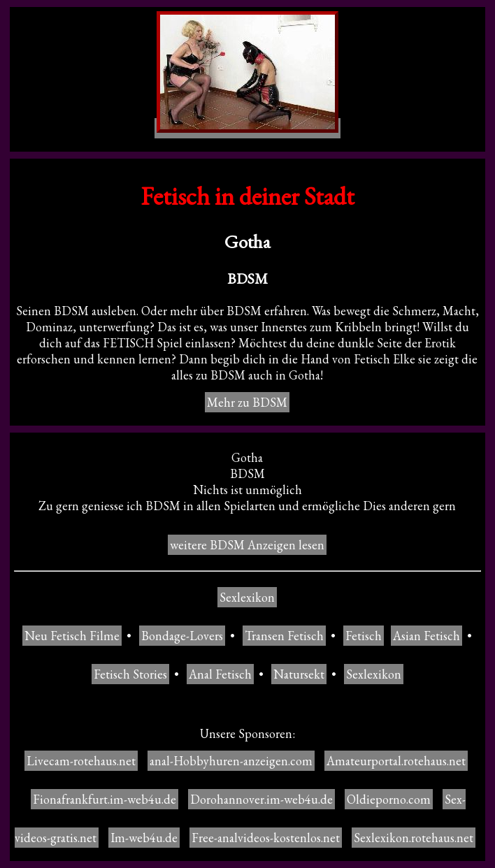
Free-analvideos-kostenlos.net (266, 838)
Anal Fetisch (220, 674)
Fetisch (364, 636)
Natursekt (299, 674)
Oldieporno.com (389, 799)
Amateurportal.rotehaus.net (396, 761)
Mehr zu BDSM (247, 402)
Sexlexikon (247, 597)
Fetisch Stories (130, 674)
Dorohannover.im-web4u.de (261, 799)
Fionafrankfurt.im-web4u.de (105, 799)
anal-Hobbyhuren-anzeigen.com (231, 761)
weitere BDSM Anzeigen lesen (247, 545)
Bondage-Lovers (182, 636)
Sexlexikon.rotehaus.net (414, 838)
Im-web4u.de (144, 838)
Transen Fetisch (284, 636)
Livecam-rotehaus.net (81, 761)
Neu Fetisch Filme (72, 636)
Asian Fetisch (426, 636)
